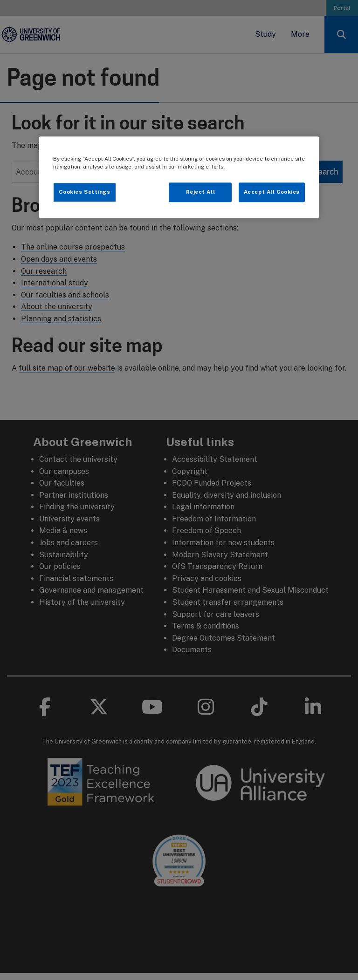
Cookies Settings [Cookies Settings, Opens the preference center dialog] (84, 192)
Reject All (201, 192)
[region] (179, 177)
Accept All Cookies (272, 192)
